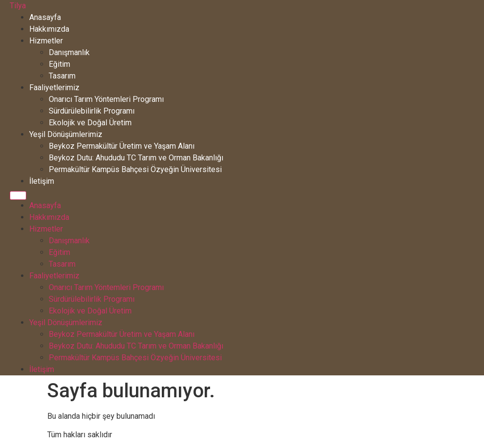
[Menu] (18, 195)
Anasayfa (45, 17)
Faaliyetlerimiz (54, 88)
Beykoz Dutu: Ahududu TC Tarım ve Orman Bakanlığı (136, 158)
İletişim (42, 181)
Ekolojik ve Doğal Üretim (90, 123)
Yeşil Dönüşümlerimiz (66, 134)
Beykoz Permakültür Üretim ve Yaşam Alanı (122, 146)
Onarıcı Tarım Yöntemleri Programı (106, 99)
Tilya (18, 6)
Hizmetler (46, 41)
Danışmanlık (69, 52)
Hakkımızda (49, 29)
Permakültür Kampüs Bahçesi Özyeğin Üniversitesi (135, 169)
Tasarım (62, 76)
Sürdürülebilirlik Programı (92, 111)
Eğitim (59, 64)
